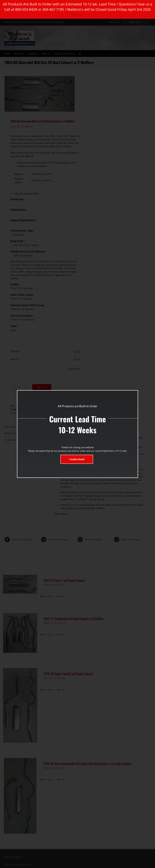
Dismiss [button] (78, 15)
